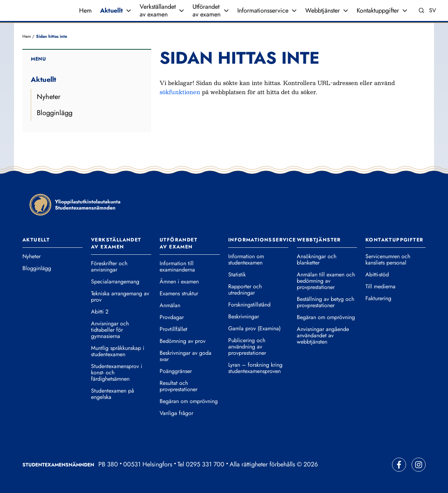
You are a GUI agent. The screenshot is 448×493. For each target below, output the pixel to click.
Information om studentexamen (246, 260)
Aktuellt (111, 10)
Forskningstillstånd (249, 305)
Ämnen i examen (179, 282)
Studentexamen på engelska (113, 394)
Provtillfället (173, 329)
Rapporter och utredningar (245, 290)
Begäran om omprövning (189, 401)
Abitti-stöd (377, 275)
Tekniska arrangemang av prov (120, 297)
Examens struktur (179, 294)
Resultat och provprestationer (178, 386)
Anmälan (170, 305)
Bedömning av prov (183, 341)
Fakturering (378, 298)
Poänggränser (176, 371)
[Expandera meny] (128, 10)
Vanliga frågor (176, 413)
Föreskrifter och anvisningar (109, 267)
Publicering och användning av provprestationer (247, 347)
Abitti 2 (100, 312)
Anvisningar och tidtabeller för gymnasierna (110, 330)
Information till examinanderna (177, 267)
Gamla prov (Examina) (254, 329)
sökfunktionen (180, 92)
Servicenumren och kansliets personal (388, 260)
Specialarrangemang (115, 282)
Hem (85, 10)
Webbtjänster (323, 10)
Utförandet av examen (206, 10)
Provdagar (172, 317)
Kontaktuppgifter (378, 10)
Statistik (237, 275)
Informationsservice (263, 10)
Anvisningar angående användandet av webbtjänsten (323, 336)
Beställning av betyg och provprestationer (325, 302)
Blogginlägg (55, 113)
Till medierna (380, 287)
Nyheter (49, 97)
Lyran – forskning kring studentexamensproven (255, 368)
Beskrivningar (244, 317)
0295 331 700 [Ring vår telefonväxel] (205, 464)
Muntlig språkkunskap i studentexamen (118, 351)
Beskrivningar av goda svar (185, 356)
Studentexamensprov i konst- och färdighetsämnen (117, 373)
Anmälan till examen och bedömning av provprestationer (326, 281)
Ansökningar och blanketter (317, 260)
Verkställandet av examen (158, 10)
